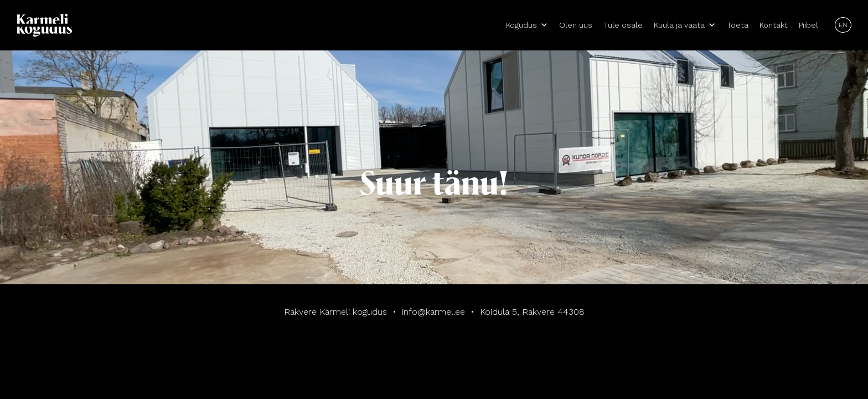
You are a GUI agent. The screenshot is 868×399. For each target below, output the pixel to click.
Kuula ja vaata (685, 25)
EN (843, 25)
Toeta (738, 25)
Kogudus (527, 25)
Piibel (808, 25)
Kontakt (774, 25)
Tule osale (623, 25)
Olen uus (576, 25)
